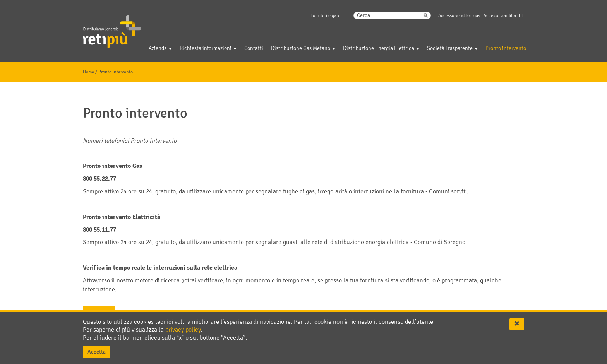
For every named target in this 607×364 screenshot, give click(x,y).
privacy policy (183, 330)
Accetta (97, 352)
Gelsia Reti (101, 27)
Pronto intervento (116, 72)
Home (88, 72)
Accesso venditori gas (459, 16)
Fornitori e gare (325, 16)
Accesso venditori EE (504, 16)
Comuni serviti (448, 191)
